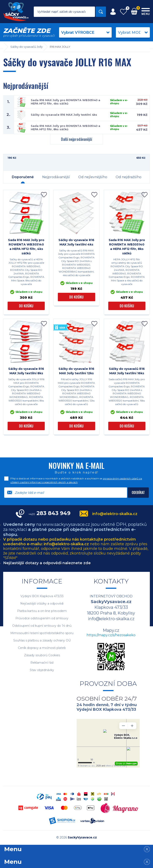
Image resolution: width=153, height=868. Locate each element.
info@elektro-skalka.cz (115, 514)
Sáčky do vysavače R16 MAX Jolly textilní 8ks (26, 371)
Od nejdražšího (129, 177)
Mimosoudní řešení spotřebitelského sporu (42, 633)
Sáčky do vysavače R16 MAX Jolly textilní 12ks (76, 371)
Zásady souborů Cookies (42, 655)
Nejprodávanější (56, 177)
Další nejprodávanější (76, 139)
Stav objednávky (42, 670)
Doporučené (23, 177)
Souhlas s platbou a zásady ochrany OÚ (42, 641)
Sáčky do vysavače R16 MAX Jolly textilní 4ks (64, 115)
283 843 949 (49, 513)
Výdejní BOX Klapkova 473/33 (42, 596)
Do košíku (26, 306)
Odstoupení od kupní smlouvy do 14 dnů (42, 626)
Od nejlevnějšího (93, 177)
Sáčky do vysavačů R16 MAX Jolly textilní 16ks (127, 371)
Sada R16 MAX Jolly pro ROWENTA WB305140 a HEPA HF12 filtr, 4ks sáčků (66, 102)
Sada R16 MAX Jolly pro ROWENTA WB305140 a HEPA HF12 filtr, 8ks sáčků (66, 127)
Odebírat (138, 492)
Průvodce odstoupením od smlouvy (42, 618)
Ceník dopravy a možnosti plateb (42, 648)
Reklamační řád (42, 663)
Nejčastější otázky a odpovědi (42, 604)
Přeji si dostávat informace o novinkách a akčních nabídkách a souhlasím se (76, 480)
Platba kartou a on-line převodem (42, 611)
